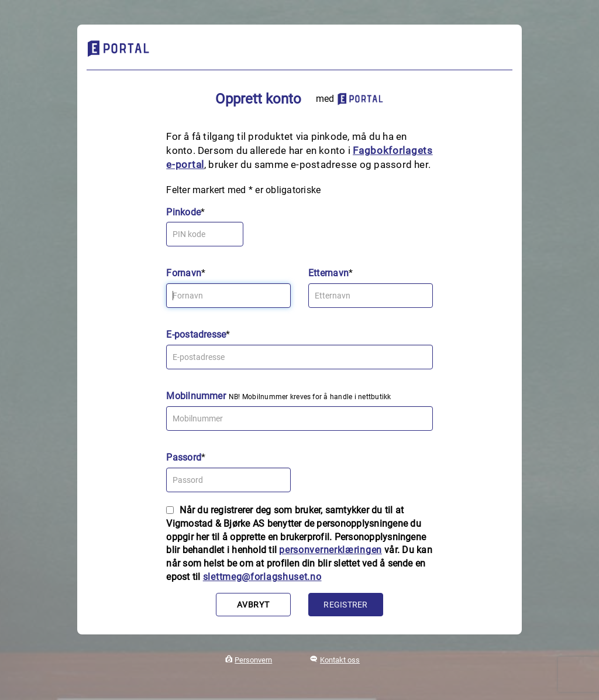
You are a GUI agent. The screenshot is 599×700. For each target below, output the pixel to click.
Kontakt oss (340, 660)
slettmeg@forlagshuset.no (262, 577)
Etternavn (328, 273)
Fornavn (184, 273)
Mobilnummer (196, 396)
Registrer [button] (345, 605)
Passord (184, 457)
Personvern (253, 660)
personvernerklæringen (331, 550)
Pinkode (183, 212)
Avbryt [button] (253, 605)
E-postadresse (196, 334)
